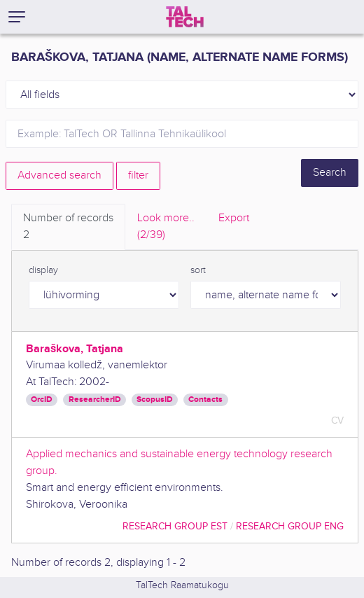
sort (198, 270)
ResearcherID (95, 399)
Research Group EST (175, 526)
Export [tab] (234, 218)
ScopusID (155, 399)
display (43, 270)
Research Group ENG (290, 526)
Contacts (205, 399)
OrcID (42, 399)
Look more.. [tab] (166, 228)
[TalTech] (185, 17)
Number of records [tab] (68, 228)
